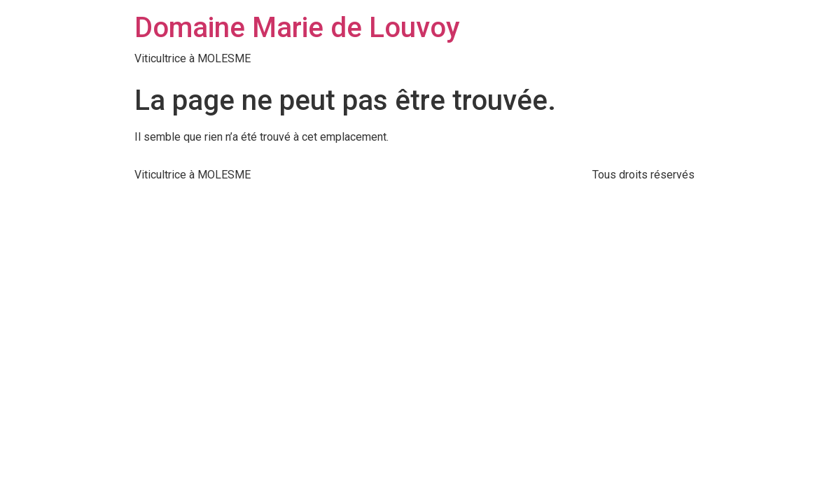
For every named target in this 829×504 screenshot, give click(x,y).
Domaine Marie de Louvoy (297, 28)
